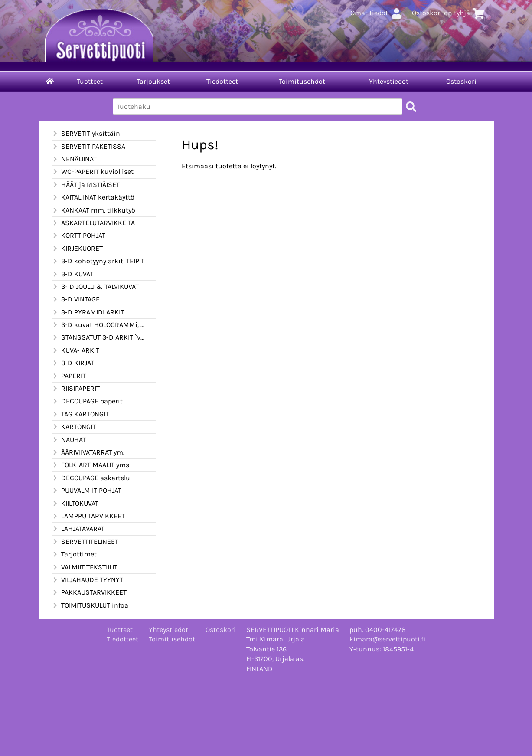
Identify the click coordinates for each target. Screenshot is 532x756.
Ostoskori (461, 81)
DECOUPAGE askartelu (91, 478)
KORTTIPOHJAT (78, 236)
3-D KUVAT (72, 274)
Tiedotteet (222, 81)
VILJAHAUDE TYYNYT (87, 580)
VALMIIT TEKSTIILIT (85, 567)
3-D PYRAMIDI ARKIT (88, 312)
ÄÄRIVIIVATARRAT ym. (88, 452)
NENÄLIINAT (74, 159)
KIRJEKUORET (77, 249)
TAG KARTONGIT (80, 414)
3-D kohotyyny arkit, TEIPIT (98, 261)
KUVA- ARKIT (75, 350)
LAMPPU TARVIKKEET (88, 516)
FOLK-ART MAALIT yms (90, 465)
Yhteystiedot (389, 81)
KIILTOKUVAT (75, 504)
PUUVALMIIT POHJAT (86, 491)
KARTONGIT (74, 427)
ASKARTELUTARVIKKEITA (93, 223)
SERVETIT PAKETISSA (88, 147)
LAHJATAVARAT (78, 529)
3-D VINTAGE (76, 299)
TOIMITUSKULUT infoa (90, 605)
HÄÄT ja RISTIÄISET (86, 185)
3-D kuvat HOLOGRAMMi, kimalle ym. (98, 325)
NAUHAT (69, 440)
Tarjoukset (153, 81)
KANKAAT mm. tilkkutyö (93, 210)
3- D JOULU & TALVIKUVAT (95, 287)
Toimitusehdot (302, 81)
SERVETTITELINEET (85, 542)
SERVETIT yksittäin (86, 134)
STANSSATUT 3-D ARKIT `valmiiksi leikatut (98, 337)
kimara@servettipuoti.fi (387, 639)
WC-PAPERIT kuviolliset (93, 172)
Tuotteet (90, 81)
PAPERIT (69, 376)
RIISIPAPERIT (76, 389)
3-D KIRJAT (73, 363)
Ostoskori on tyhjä (449, 13)
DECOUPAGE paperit (87, 401)
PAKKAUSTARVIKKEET (89, 592)
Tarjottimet (74, 554)
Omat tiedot (377, 13)
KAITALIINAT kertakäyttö (93, 197)
